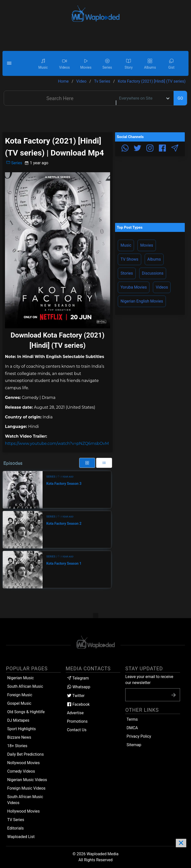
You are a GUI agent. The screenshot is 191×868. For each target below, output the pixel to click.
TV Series (16, 820)
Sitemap (134, 745)
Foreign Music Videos (26, 788)
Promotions (77, 721)
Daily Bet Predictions (26, 754)
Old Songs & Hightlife (26, 712)
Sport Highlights (22, 729)
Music (126, 245)
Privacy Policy (139, 736)
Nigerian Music (21, 678)
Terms (132, 719)
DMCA (132, 728)
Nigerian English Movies (142, 301)
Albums (154, 259)
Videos (162, 287)
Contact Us (77, 730)
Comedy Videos (21, 771)
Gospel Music (19, 703)
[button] (10, 63)
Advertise (75, 713)
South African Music (25, 686)
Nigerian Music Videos (27, 780)
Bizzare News (19, 737)
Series (14, 163)
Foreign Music (20, 695)
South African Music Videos (25, 800)
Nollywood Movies (24, 763)
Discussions (153, 273)
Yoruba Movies (134, 287)
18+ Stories (17, 746)
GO (180, 98)
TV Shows (129, 259)
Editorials (15, 828)
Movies (147, 245)
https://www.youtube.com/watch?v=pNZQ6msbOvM (57, 443)
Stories (127, 273)
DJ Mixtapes (18, 720)
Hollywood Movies (24, 811)
